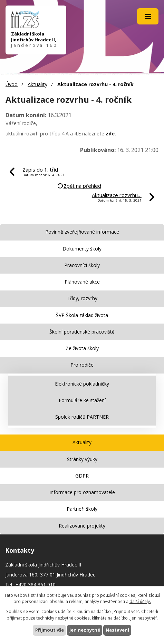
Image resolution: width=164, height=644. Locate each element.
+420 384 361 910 (36, 585)
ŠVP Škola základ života (82, 315)
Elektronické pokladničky (82, 384)
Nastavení (117, 630)
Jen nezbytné (85, 630)
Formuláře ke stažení (82, 400)
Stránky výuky (82, 459)
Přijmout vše (50, 630)
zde (110, 134)
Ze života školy (82, 348)
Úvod (12, 84)
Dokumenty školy (82, 249)
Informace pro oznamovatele (82, 492)
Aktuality (37, 84)
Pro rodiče (82, 365)
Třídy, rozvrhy (82, 298)
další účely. (140, 601)
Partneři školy (82, 509)
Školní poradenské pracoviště (82, 332)
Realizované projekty (82, 526)
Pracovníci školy (82, 265)
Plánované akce (82, 282)
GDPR (82, 476)
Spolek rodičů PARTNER (82, 417)
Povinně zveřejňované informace (82, 232)
